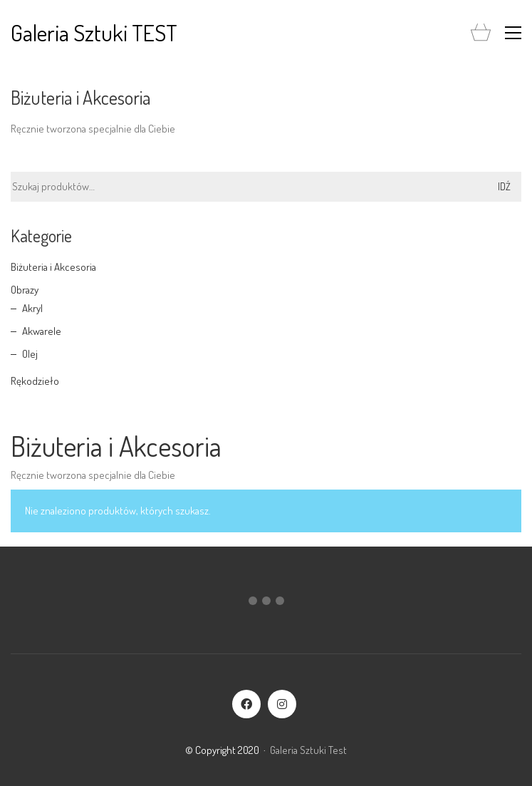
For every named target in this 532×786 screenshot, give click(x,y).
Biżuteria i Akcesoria (53, 267)
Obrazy (25, 290)
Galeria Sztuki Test (308, 750)
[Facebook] (246, 704)
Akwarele (42, 331)
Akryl (32, 308)
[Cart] (481, 33)
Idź (504, 186)
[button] (513, 33)
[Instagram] (282, 704)
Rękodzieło (35, 381)
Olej (30, 354)
